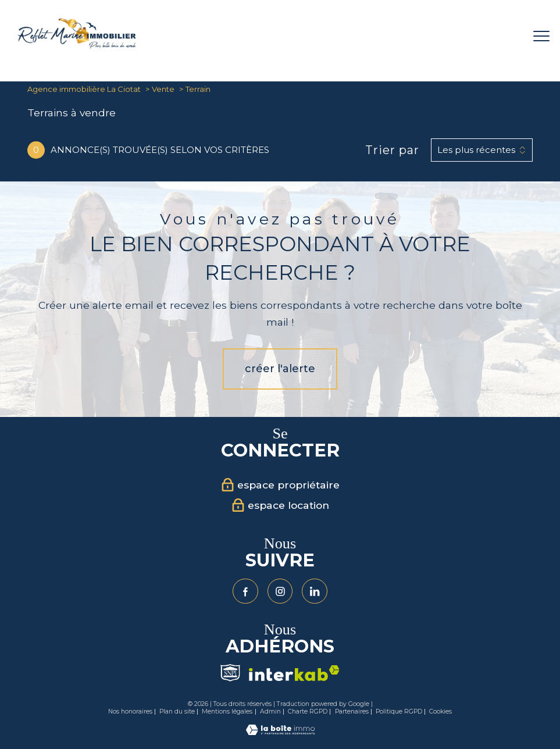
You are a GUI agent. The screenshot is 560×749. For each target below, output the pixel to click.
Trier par (392, 150)
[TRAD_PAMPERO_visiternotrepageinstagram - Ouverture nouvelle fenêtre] (280, 591)
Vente (163, 89)
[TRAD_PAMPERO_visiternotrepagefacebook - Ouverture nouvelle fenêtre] (245, 591)
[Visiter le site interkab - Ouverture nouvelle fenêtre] (294, 673)
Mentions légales (227, 711)
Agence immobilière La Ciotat (84, 89)
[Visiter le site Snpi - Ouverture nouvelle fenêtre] (230, 673)
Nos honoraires (130, 711)
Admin (270, 711)
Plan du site (177, 711)
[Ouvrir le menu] (541, 36)
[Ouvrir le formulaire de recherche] (505, 36)
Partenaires (352, 711)
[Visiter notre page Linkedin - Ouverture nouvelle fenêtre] (315, 591)
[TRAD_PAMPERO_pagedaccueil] (77, 46)
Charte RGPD (308, 711)
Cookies (440, 712)
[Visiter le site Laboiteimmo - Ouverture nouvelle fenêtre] (280, 732)
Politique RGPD (399, 711)
